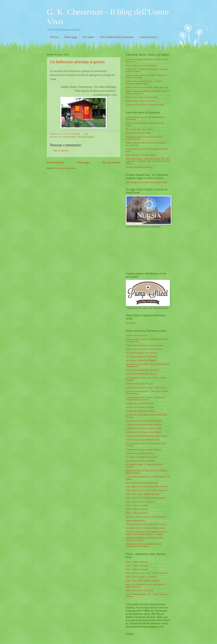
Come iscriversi (148, 37)
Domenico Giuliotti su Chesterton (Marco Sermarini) (146, 517)
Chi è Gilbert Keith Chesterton (117, 37)
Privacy (54, 37)
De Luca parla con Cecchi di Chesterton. (141, 65)
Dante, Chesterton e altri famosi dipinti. (141, 155)
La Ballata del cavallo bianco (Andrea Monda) (144, 432)
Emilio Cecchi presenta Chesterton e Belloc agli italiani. (147, 87)
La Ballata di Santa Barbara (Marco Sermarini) (144, 421)
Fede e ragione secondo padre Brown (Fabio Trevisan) (147, 487)
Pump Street (131, 323)
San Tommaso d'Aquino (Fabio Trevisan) (142, 353)
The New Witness (70, 137)
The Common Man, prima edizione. (139, 129)
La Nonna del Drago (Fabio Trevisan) (140, 411)
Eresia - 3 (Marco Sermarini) (137, 505)
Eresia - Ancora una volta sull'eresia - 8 (141, 502)
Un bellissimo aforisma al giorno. (78, 62)
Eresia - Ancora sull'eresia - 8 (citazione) (141, 577)
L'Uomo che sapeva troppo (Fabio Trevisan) (143, 440)
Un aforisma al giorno (86, 137)
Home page (71, 37)
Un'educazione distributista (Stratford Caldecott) (144, 345)
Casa (60, 137)
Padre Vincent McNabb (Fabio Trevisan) (141, 374)
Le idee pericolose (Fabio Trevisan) (139, 384)
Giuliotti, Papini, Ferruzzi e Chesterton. (141, 101)
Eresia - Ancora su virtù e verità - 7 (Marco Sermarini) (147, 573)
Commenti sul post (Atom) (65, 168)
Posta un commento (61, 151)
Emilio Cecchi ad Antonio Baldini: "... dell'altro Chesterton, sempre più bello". (144, 82)
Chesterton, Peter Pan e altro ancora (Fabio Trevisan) (146, 524)
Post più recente (55, 162)
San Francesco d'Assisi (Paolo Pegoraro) (141, 360)
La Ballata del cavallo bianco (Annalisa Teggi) (144, 428)
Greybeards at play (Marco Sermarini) (140, 461)
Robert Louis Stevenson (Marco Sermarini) (142, 370)
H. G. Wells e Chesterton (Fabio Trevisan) (142, 457)
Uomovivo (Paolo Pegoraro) (137, 336)
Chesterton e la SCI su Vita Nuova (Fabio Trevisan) (146, 528)
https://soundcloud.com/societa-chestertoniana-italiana (147, 182)
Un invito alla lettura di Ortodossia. (139, 167)
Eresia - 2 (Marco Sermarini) (137, 509)
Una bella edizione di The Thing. (138, 133)
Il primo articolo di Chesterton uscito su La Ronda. (145, 105)
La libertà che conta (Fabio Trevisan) (140, 403)
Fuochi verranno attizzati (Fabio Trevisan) (142, 483)
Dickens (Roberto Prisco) (135, 521)
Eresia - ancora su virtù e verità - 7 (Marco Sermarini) (146, 490)
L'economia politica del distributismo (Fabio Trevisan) (147, 436)
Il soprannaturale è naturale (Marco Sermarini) (144, 450)
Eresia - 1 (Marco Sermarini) (137, 513)
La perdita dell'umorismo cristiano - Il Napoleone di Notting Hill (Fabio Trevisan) (146, 399)
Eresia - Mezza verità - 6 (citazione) (139, 591)
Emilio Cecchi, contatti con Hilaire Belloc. (142, 97)
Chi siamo (88, 37)
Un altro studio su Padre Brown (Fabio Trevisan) (144, 349)
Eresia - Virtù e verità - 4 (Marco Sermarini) (143, 494)
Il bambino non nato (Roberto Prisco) (140, 453)
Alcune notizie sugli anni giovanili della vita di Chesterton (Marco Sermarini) (144, 545)
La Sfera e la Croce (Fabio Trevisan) (140, 407)
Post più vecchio (111, 162)
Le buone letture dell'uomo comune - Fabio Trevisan (146, 388)
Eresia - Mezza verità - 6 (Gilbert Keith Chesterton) (146, 498)
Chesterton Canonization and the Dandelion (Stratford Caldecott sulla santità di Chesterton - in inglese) (146, 533)
